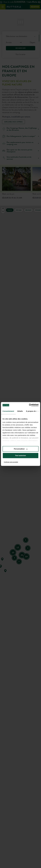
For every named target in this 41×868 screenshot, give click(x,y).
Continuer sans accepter (11, 462)
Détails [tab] (20, 411)
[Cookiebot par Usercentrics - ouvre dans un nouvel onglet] (29, 405)
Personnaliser (21, 449)
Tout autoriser (21, 456)
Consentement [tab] (8, 411)
